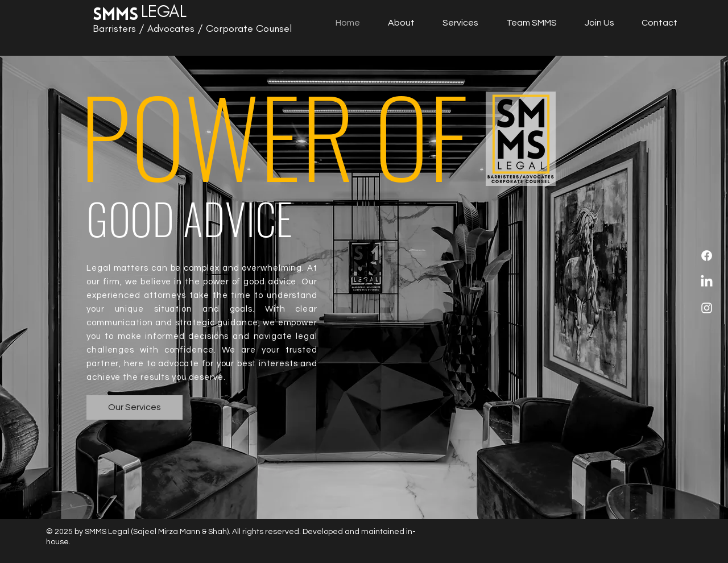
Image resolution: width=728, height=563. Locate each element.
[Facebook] (707, 256)
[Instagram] (707, 308)
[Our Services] (135, 407)
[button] (531, 23)
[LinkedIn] (707, 282)
